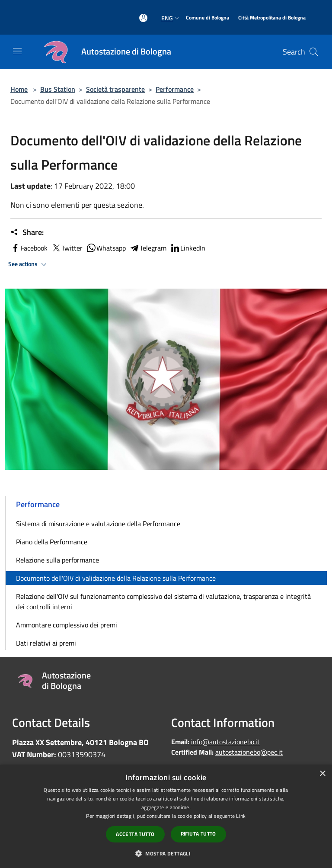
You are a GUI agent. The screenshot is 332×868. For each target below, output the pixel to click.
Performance (175, 89)
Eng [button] (171, 18)
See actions (29, 264)
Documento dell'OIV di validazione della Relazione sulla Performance (116, 578)
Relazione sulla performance (57, 560)
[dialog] (166, 816)
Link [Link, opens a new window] (241, 816)
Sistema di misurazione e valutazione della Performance (98, 524)
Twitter (67, 248)
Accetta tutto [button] (135, 834)
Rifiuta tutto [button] (198, 834)
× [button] (322, 774)
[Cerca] (314, 52)
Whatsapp (106, 248)
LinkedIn (188, 248)
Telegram (148, 248)
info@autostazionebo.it (225, 742)
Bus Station (58, 89)
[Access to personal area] (143, 18)
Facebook (29, 248)
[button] (166, 853)
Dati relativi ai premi (46, 643)
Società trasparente (115, 89)
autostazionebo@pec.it (249, 752)
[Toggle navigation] (17, 51)
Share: (27, 232)
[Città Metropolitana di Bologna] (272, 18)
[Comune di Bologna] (207, 18)
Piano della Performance (52, 542)
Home (19, 89)
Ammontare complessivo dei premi (67, 625)
